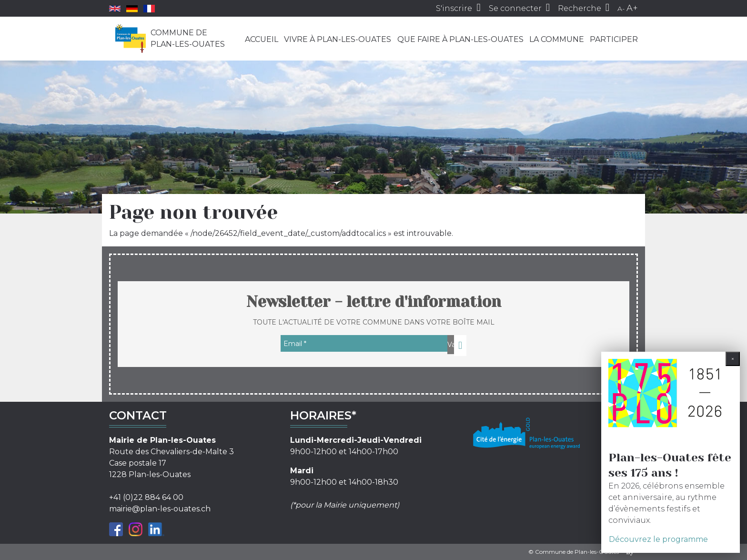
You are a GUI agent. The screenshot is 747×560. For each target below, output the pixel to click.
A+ (632, 8)
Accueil (262, 39)
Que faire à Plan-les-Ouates (460, 39)
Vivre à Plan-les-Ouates (338, 39)
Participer (614, 39)
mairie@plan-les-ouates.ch (160, 509)
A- (621, 9)
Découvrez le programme (658, 539)
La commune (557, 39)
